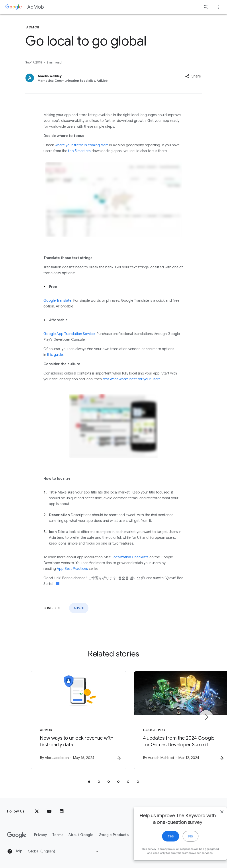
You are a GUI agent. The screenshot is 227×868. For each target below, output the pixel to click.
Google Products (114, 835)
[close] (213, 820)
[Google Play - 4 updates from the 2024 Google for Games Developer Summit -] (172, 721)
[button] (193, 76)
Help (15, 851)
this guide (55, 355)
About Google (81, 835)
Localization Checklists (130, 557)
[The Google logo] (17, 835)
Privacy (41, 835)
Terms (58, 835)
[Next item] (206, 717)
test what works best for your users (132, 379)
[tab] (89, 782)
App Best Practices (72, 569)
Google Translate (57, 301)
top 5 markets (79, 151)
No (182, 844)
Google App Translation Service (69, 334)
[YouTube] (49, 811)
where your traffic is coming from (82, 145)
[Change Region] (64, 851)
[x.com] (37, 811)
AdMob (36, 7)
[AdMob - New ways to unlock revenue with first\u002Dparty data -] (55, 721)
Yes (162, 844)
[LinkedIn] (62, 811)
